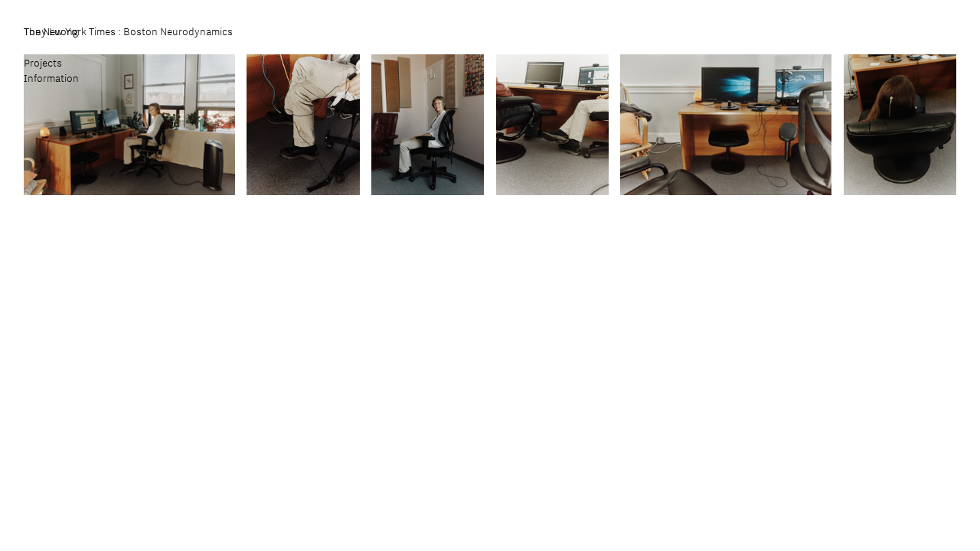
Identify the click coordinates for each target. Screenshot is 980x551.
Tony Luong (51, 31)
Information (51, 78)
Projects (43, 63)
